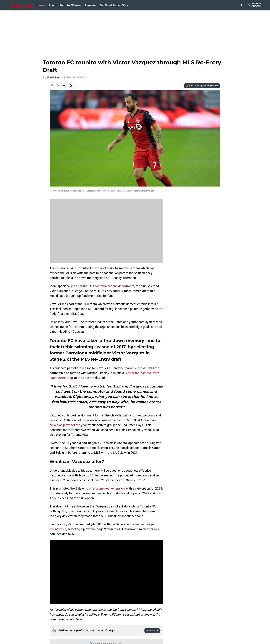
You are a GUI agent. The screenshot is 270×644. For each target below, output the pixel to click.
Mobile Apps (211, 613)
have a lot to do (103, 268)
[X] (249, 5)
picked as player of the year (68, 425)
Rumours (90, 5)
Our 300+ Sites (175, 613)
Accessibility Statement (103, 625)
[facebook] (242, 5)
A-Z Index (139, 625)
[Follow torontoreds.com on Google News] (152, 563)
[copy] (71, 85)
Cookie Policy (211, 619)
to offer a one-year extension (105, 488)
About (53, 5)
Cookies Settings (177, 625)
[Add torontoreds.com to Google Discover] (202, 86)
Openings (93, 613)
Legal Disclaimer (61, 625)
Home (41, 5)
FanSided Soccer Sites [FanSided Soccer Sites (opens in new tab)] (114, 5)
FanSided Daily (60, 619)
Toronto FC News (71, 5)
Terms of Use (174, 619)
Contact (138, 613)
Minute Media (31, 634)
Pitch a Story (95, 619)
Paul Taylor (55, 77)
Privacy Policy (142, 619)
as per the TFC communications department (104, 286)
